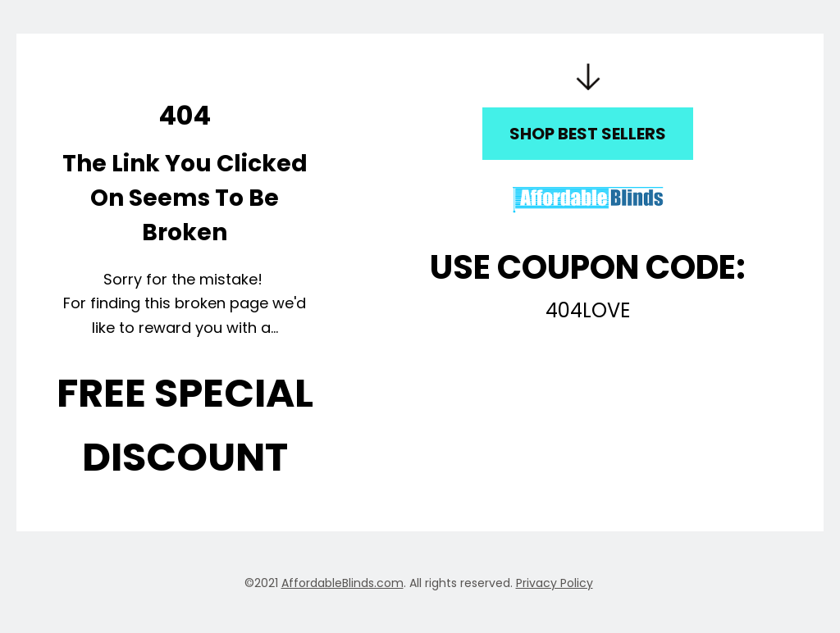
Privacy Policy (555, 583)
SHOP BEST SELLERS (588, 134)
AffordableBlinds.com (342, 583)
